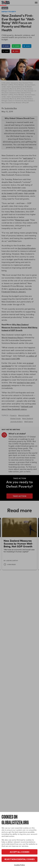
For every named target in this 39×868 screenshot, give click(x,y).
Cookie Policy (20, 865)
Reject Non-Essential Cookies (19, 859)
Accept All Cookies (19, 852)
